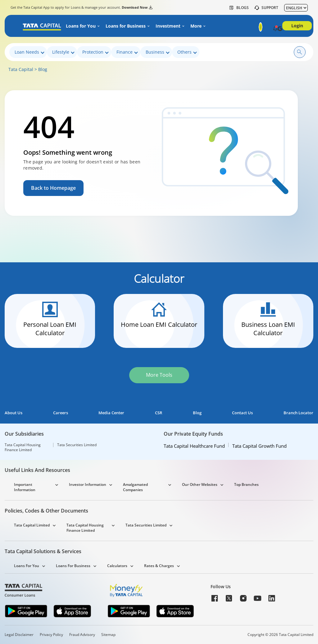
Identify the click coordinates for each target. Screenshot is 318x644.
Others (187, 52)
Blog (43, 69)
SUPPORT (266, 8)
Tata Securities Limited (77, 445)
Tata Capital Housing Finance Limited (23, 447)
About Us (14, 413)
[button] (275, 29)
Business (158, 52)
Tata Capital (21, 69)
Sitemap (108, 635)
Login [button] (297, 26)
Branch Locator (298, 413)
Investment (168, 26)
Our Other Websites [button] (200, 484)
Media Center (111, 413)
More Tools (159, 375)
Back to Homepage (53, 188)
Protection (95, 52)
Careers (61, 413)
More (196, 26)
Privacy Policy (51, 635)
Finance (127, 52)
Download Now (137, 7)
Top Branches (246, 484)
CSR (159, 413)
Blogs (239, 8)
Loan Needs (30, 52)
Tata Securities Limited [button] (146, 525)
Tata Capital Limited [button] (32, 525)
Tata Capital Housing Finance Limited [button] (85, 528)
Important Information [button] (25, 487)
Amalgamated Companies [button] (135, 487)
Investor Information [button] (88, 484)
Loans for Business (126, 26)
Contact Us (242, 413)
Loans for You (81, 26)
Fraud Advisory (82, 635)
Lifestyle (63, 52)
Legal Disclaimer (19, 635)
